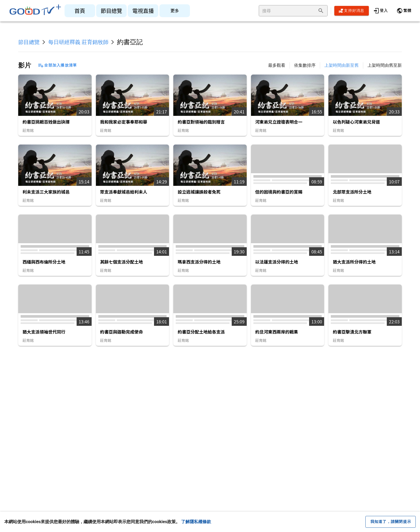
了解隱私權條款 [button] (196, 522)
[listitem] (80, 11)
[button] (404, 11)
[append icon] (321, 11)
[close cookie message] (391, 522)
